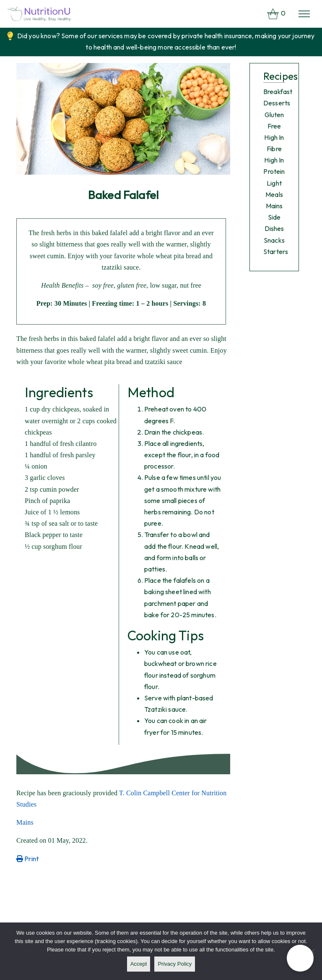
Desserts (277, 103)
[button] (300, 958)
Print (27, 859)
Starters (276, 252)
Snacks (274, 240)
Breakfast (278, 92)
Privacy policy (175, 964)
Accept (139, 964)
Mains (25, 822)
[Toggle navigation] (304, 14)
